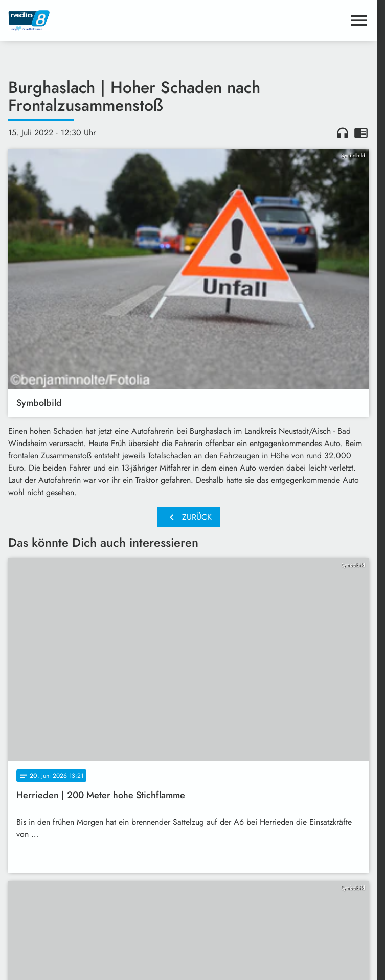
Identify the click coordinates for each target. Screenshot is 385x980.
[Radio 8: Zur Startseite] (98, 20)
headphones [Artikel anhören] (343, 133)
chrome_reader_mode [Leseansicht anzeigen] (361, 133)
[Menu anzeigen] (359, 20)
